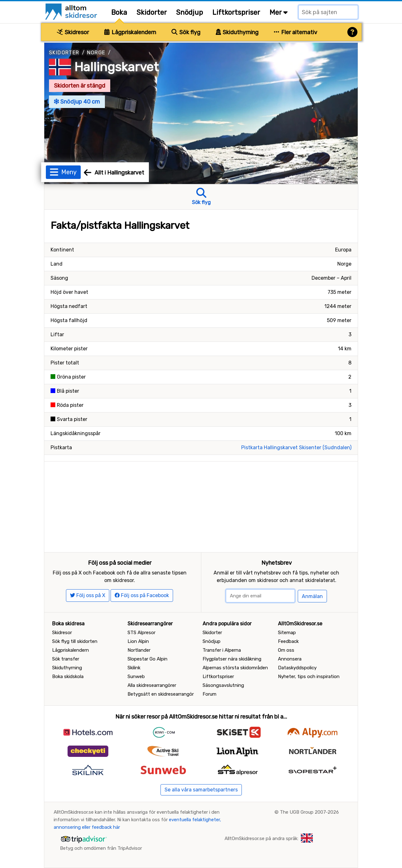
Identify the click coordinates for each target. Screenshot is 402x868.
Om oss (286, 650)
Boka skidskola (68, 677)
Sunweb (136, 677)
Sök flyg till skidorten (75, 641)
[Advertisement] (201, 505)
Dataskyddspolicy (297, 668)
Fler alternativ (296, 32)
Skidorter (152, 12)
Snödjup (190, 12)
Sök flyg (186, 32)
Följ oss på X (88, 595)
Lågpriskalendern (130, 32)
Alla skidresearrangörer (152, 685)
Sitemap (287, 633)
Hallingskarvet (117, 67)
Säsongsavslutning (223, 685)
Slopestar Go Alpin (147, 659)
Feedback (288, 641)
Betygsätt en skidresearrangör (161, 694)
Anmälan (312, 596)
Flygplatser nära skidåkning (232, 659)
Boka (119, 12)
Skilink (134, 668)
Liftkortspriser (236, 12)
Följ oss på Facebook (142, 595)
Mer (279, 12)
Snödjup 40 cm (77, 102)
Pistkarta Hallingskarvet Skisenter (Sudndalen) (296, 447)
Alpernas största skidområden (235, 668)
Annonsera (290, 659)
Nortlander (139, 650)
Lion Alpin (138, 641)
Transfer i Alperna (222, 650)
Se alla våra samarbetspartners (201, 790)
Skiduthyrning (237, 32)
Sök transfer (66, 659)
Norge (96, 53)
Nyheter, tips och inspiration (309, 677)
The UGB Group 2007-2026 (309, 812)
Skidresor (73, 32)
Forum (209, 694)
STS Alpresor (141, 633)
